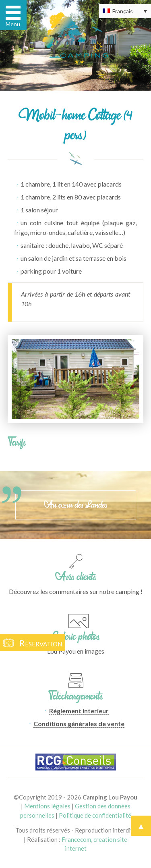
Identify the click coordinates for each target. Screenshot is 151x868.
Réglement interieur (79, 711)
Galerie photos (76, 636)
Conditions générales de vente (79, 724)
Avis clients (75, 577)
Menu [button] (13, 24)
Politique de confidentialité (95, 815)
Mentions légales (47, 806)
